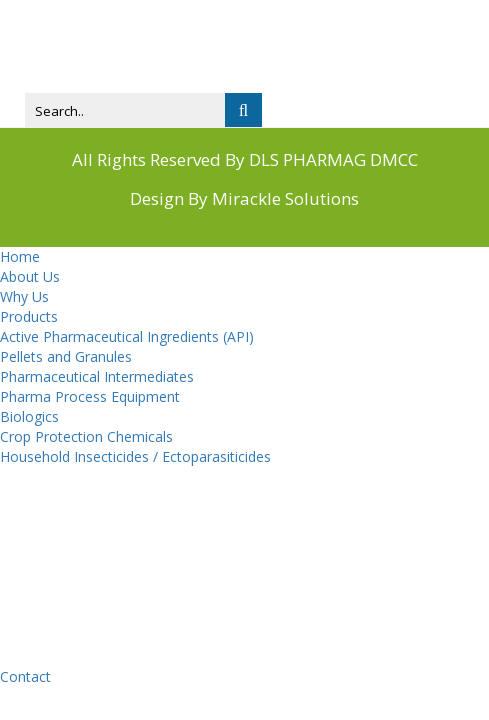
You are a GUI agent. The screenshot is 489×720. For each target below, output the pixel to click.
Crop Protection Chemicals (86, 436)
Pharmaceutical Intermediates (97, 376)
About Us (30, 276)
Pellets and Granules (66, 356)
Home (20, 256)
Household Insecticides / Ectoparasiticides (135, 456)
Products (29, 316)
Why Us (24, 296)
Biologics (29, 416)
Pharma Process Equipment (90, 396)
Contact (25, 676)
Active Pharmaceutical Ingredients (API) (127, 336)
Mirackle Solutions (285, 198)
